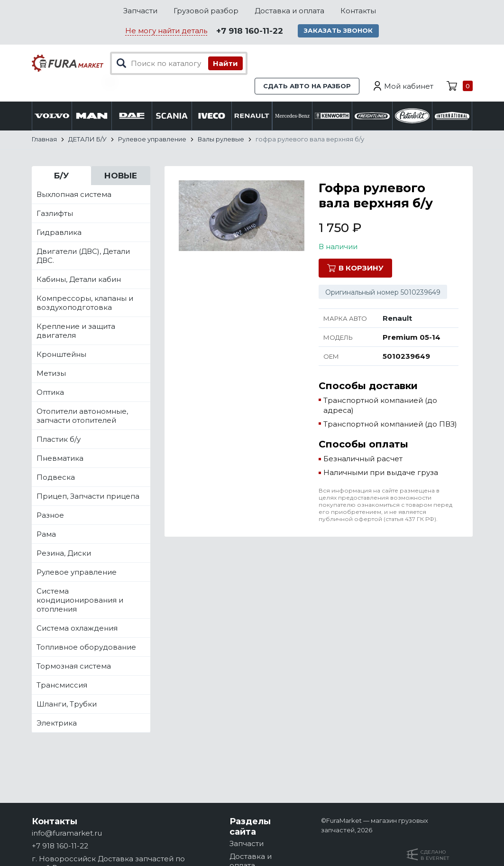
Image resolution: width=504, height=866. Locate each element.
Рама (46, 535)
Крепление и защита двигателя (76, 331)
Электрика (57, 723)
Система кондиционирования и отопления (80, 601)
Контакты (358, 11)
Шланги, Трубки (67, 704)
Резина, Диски (64, 554)
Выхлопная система (74, 195)
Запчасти (140, 11)
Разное (50, 516)
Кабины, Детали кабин (79, 280)
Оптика (50, 393)
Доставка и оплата (289, 11)
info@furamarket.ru (67, 833)
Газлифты (55, 214)
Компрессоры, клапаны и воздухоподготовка (85, 303)
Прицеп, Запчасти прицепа (88, 497)
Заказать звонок (339, 31)
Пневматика (60, 459)
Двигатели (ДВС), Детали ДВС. (83, 256)
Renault (397, 319)
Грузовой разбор (206, 11)
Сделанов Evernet (435, 855)
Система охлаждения (77, 629)
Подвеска (56, 478)
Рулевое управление (77, 573)
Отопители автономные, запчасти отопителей (82, 416)
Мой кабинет (409, 87)
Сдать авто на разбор (307, 86)
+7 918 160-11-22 (250, 31)
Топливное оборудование (86, 647)
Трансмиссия (62, 685)
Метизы (51, 374)
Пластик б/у (59, 440)
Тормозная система (74, 666)
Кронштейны (61, 355)
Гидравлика (59, 233)
